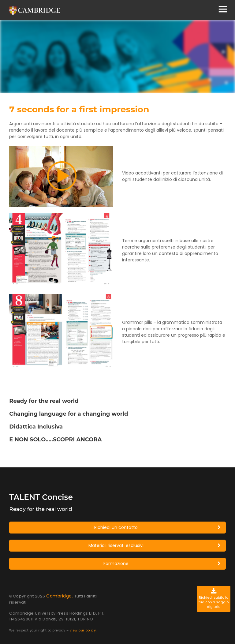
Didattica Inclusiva (36, 427)
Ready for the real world (44, 401)
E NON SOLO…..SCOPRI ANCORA (55, 440)
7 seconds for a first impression (79, 109)
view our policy (83, 630)
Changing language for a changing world (69, 414)
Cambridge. (60, 596)
